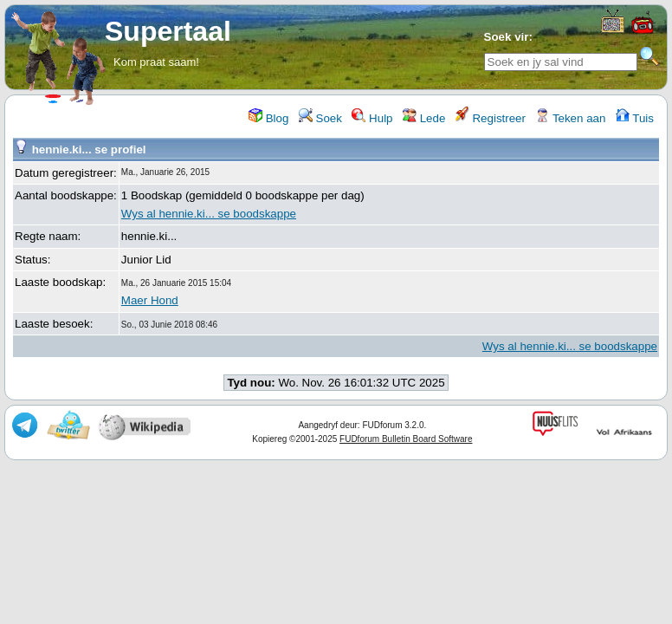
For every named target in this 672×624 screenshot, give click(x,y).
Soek (320, 118)
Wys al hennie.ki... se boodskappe (209, 214)
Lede (424, 118)
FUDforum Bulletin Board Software (406, 439)
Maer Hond (150, 300)
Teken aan (570, 118)
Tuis (635, 118)
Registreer (491, 118)
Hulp (372, 118)
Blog (268, 118)
